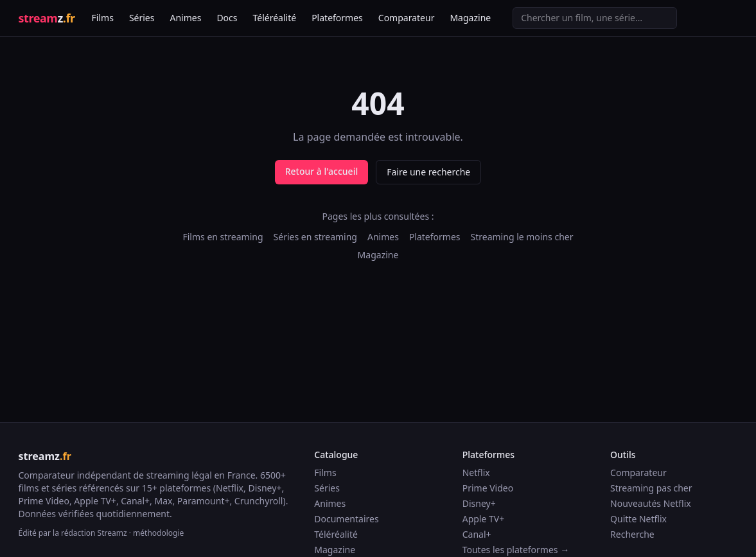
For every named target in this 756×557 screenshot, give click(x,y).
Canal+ (477, 534)
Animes (185, 18)
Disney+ (479, 503)
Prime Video (488, 488)
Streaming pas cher (651, 488)
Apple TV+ (484, 519)
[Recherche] (595, 18)
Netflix (476, 473)
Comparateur (407, 18)
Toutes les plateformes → (516, 550)
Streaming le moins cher (522, 237)
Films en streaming (223, 237)
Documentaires (346, 519)
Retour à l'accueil (321, 171)
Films (103, 18)
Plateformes (337, 18)
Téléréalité (275, 18)
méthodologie (158, 533)
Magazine (470, 18)
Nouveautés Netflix (651, 503)
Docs (227, 18)
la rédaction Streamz (90, 533)
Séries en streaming (315, 237)
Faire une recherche (428, 172)
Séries (142, 18)
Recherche (632, 534)
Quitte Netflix (638, 519)
